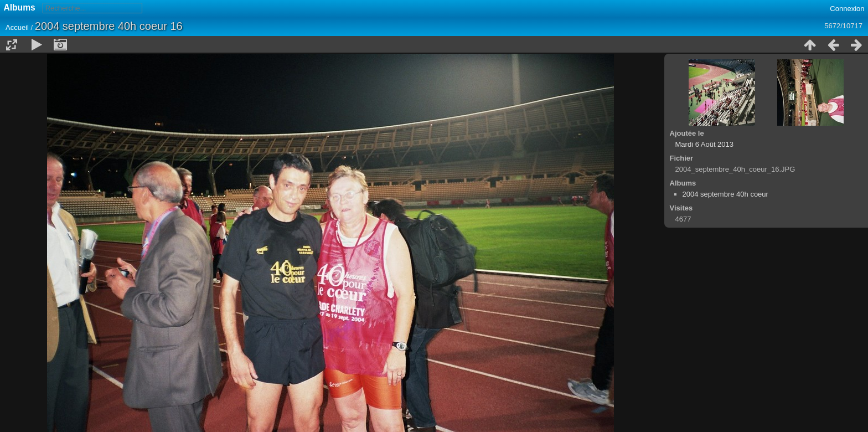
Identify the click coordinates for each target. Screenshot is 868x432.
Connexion (847, 9)
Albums (20, 7)
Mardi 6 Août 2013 (705, 144)
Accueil (17, 27)
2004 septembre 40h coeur (725, 194)
